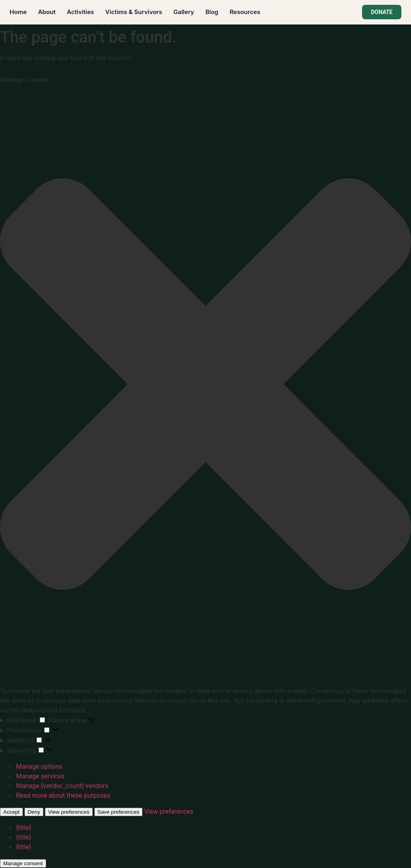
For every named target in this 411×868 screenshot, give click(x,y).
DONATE (382, 12)
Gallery (184, 12)
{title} (24, 828)
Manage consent (23, 863)
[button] (205, 385)
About (47, 12)
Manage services (40, 776)
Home (18, 12)
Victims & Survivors (134, 12)
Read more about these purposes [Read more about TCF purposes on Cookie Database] (63, 795)
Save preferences (118, 812)
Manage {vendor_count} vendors (62, 786)
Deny (34, 812)
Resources (245, 12)
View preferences (69, 812)
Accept (11, 812)
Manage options (39, 767)
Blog (212, 12)
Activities (81, 12)
